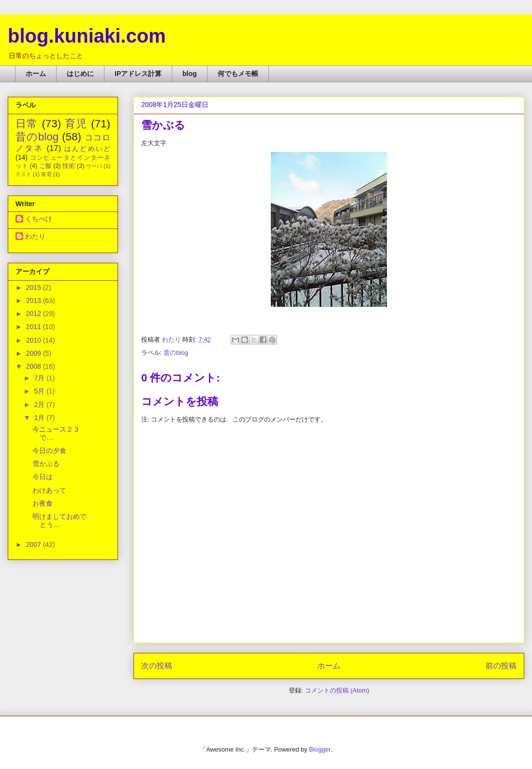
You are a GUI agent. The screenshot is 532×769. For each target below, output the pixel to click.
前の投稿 (501, 666)
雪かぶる (46, 464)
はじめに (80, 74)
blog (190, 74)
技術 (69, 166)
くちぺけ (39, 219)
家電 (46, 174)
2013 (35, 301)
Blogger (320, 749)
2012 (35, 314)
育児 (76, 124)
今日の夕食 (49, 451)
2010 (35, 340)
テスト (23, 174)
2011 (35, 327)
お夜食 (43, 503)
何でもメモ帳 (238, 74)
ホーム (36, 74)
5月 (40, 391)
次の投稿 (157, 666)
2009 (35, 353)
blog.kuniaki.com (87, 36)
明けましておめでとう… (59, 520)
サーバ (94, 166)
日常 (27, 124)
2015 (35, 287)
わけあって (49, 490)
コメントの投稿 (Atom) (337, 690)
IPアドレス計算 (138, 74)
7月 (40, 378)
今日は (43, 477)
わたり (35, 236)
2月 (40, 405)
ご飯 (45, 166)
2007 (35, 544)
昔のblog (176, 353)
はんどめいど (87, 149)
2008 (35, 366)
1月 (40, 418)
